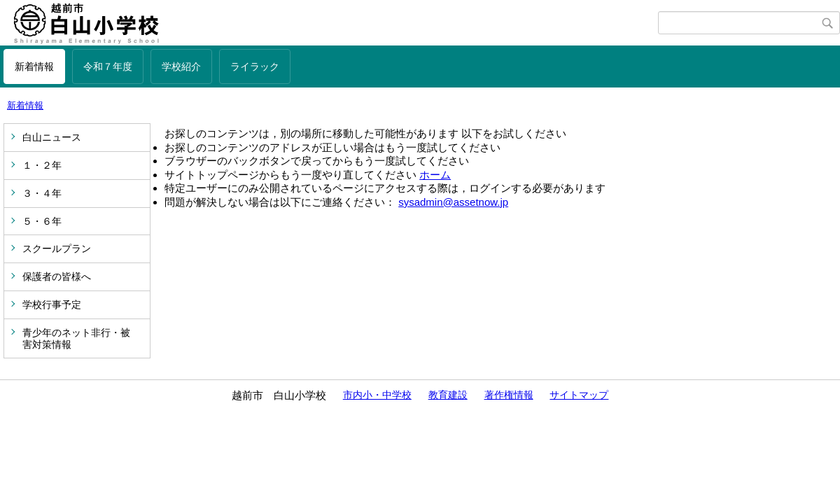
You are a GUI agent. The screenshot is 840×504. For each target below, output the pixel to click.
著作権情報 (509, 395)
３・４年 (42, 193)
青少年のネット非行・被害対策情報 (76, 338)
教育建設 (448, 395)
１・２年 (42, 165)
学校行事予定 (52, 304)
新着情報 (34, 66)
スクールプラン (57, 248)
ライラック (255, 66)
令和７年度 (108, 66)
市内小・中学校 (377, 395)
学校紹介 (181, 66)
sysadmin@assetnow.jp (453, 202)
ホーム (435, 175)
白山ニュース (52, 137)
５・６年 (42, 221)
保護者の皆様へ (57, 276)
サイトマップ (579, 395)
